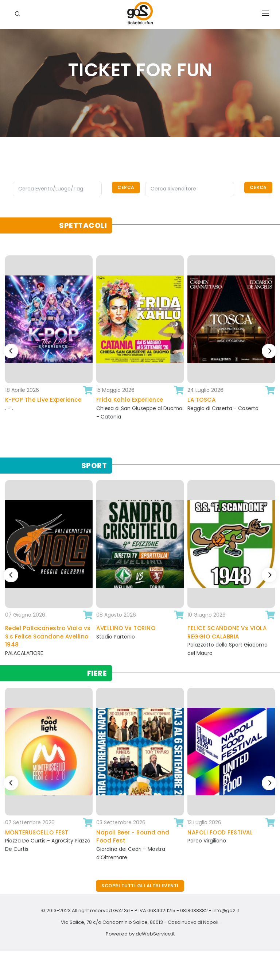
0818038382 (194, 910)
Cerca (126, 187)
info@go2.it (226, 910)
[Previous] (11, 351)
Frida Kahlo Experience (130, 400)
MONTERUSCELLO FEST (37, 832)
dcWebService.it (155, 934)
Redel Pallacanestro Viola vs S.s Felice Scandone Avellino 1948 (48, 636)
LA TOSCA (201, 400)
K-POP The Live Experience (43, 400)
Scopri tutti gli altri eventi (140, 886)
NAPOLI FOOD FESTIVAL (220, 832)
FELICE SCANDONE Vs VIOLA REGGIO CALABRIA (227, 632)
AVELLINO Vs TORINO (126, 628)
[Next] (269, 351)
